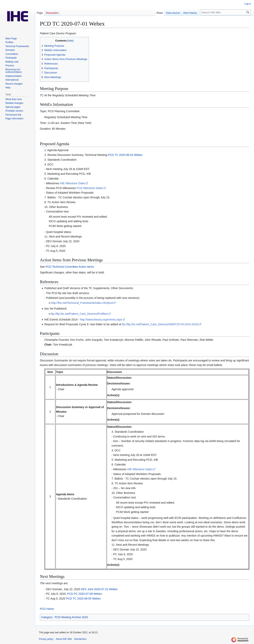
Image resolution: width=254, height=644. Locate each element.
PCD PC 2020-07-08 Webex (85, 594)
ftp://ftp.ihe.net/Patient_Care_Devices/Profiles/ (79, 314)
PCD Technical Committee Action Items (70, 267)
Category (47, 617)
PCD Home (47, 609)
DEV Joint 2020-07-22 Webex (99, 589)
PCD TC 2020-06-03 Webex (125, 155)
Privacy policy (46, 639)
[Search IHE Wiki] (225, 12)
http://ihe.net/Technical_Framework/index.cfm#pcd (82, 303)
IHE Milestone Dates (73, 183)
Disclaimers (80, 639)
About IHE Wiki (64, 639)
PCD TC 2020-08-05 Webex (83, 599)
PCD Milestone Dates (90, 188)
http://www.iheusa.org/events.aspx (101, 320)
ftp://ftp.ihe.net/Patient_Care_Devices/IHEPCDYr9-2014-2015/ (160, 324)
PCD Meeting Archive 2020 (71, 617)
